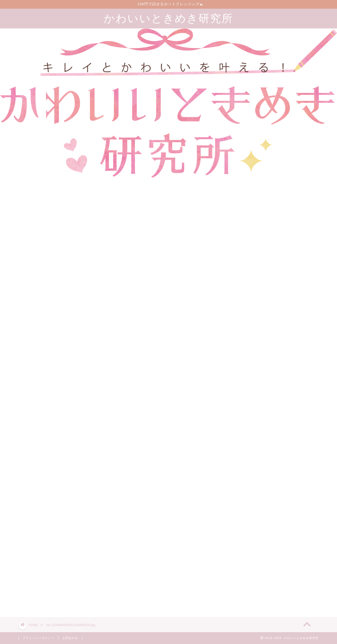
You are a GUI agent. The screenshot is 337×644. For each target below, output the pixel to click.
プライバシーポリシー (38, 638)
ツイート (240, 594)
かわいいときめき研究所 (168, 18)
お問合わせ (70, 638)
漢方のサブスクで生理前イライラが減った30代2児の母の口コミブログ (286, 554)
